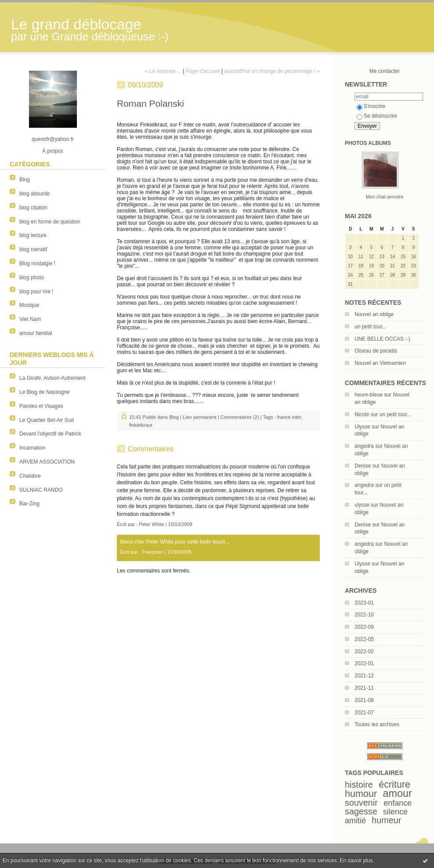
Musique (29, 305)
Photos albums (368, 143)
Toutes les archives (377, 724)
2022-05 (364, 639)
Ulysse (362, 427)
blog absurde (34, 194)
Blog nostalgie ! (37, 263)
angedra (364, 446)
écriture (394, 784)
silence (395, 812)
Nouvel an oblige (374, 314)
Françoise (152, 552)
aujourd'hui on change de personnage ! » (272, 71)
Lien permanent (199, 417)
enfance (398, 803)
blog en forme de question (50, 222)
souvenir (361, 803)
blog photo (32, 277)
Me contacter (385, 71)
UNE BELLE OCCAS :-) (382, 339)
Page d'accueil (203, 71)
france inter (289, 417)
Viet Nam (30, 319)
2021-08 (364, 700)
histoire (359, 785)
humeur (386, 820)
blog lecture (33, 235)
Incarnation (32, 448)
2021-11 (364, 688)
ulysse (362, 505)
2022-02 (364, 652)
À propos (53, 151)
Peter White (151, 524)
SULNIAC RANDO (41, 490)
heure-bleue (369, 395)
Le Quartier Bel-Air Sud (47, 420)
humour (361, 794)
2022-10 (364, 615)
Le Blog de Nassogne (45, 392)
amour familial (36, 333)
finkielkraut (141, 425)
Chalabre (30, 476)
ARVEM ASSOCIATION (47, 462)
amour (398, 793)
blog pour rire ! (36, 292)
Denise (363, 466)
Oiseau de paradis (376, 351)
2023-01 (364, 603)
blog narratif (33, 249)
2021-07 (364, 713)
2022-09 (364, 627)
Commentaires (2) (240, 417)
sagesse (361, 811)
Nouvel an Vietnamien (380, 363)
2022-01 (364, 663)
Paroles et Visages (41, 406)
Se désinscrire (377, 116)
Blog (25, 180)
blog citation (33, 208)
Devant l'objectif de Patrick (50, 434)
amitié (355, 821)
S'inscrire (371, 106)
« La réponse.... (163, 71)
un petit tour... (371, 327)
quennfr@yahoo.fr (53, 139)
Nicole (362, 414)
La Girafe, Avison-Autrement (52, 378)
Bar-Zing (29, 504)
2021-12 (364, 676)
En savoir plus (356, 861)
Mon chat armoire (385, 197)
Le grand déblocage (76, 24)
